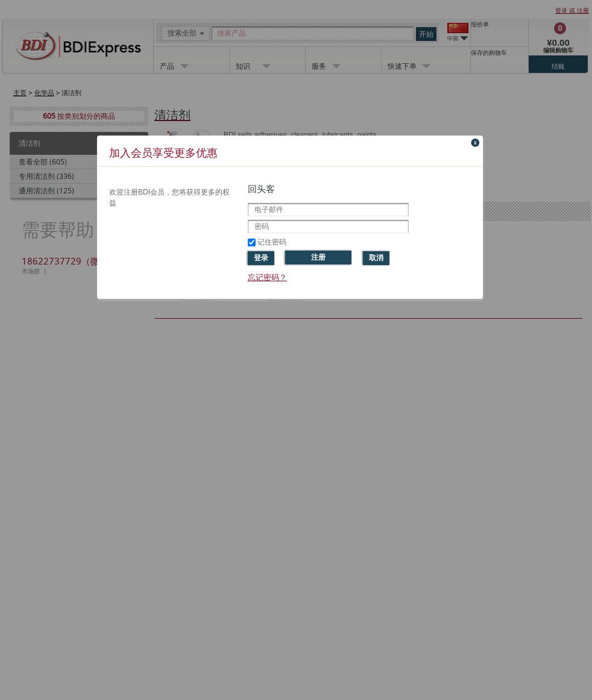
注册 (318, 257)
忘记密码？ (267, 277)
